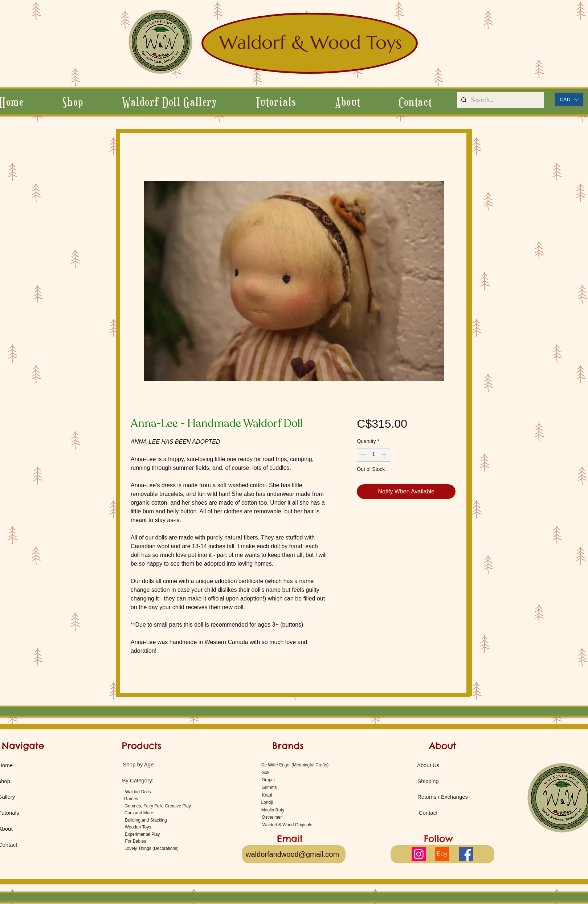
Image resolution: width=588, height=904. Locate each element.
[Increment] (385, 455)
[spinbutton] (373, 455)
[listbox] (569, 99)
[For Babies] (136, 841)
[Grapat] (268, 780)
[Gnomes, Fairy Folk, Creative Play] (158, 806)
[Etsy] (442, 854)
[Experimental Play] (142, 834)
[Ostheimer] (272, 817)
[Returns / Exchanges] (443, 797)
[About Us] (428, 765)
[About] (443, 746)
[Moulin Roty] (273, 810)
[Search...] (500, 100)
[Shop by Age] (138, 764)
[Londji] (267, 802)
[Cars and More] (139, 813)
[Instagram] (419, 854)
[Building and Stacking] (146, 820)
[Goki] (266, 772)
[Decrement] (362, 455)
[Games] (131, 799)
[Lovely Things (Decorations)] (152, 848)
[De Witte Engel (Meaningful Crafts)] (295, 765)
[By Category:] (138, 780)
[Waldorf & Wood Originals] (287, 825)
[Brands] (288, 746)
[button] (348, 102)
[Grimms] (269, 787)
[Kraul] (267, 795)
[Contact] (428, 813)
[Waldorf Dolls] (138, 792)
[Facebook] (466, 854)
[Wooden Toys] (138, 827)
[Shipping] (428, 781)
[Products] (142, 746)
